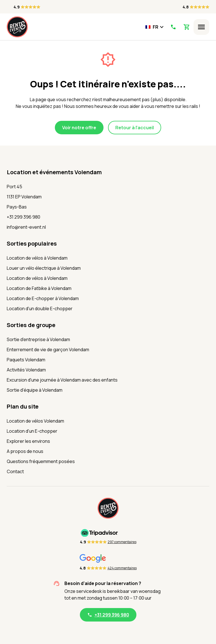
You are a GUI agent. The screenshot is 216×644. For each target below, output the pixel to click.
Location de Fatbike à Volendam (39, 288)
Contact (15, 471)
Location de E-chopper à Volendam (43, 298)
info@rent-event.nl (26, 227)
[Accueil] (17, 27)
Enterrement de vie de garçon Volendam (48, 350)
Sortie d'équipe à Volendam (35, 390)
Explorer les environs (28, 441)
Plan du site (23, 406)
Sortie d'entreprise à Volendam (38, 339)
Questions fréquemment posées (41, 461)
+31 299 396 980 (23, 217)
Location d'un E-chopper (32, 431)
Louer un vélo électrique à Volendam (44, 268)
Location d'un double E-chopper (40, 309)
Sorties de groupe (31, 325)
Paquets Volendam (26, 360)
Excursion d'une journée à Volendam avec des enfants (62, 380)
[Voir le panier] (187, 27)
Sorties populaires (32, 243)
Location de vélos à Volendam (37, 258)
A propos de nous (25, 451)
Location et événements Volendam (54, 172)
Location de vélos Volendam (35, 421)
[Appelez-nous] (173, 27)
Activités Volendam (26, 370)
